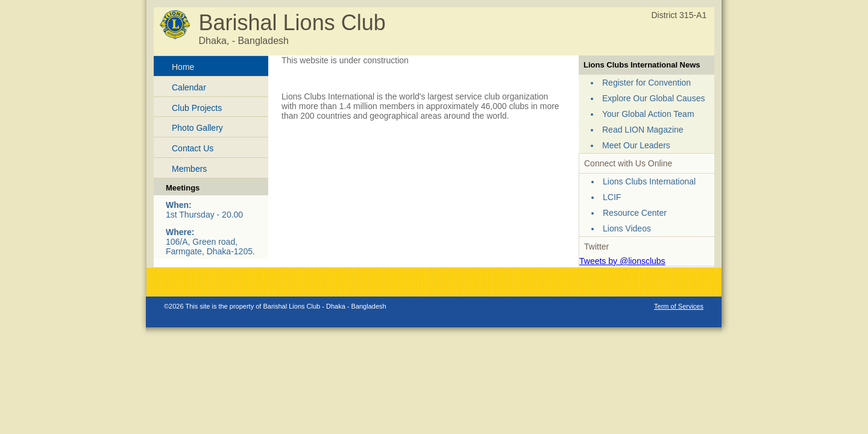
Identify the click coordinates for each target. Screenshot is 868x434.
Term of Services (679, 306)
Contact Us (193, 148)
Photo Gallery (197, 128)
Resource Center (635, 213)
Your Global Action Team (648, 114)
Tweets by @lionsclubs (622, 261)
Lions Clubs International (649, 181)
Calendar (189, 87)
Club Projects (197, 108)
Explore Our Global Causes (653, 98)
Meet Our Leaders (636, 145)
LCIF (612, 197)
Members (189, 169)
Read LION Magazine (643, 130)
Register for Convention (646, 83)
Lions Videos (627, 228)
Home (183, 67)
